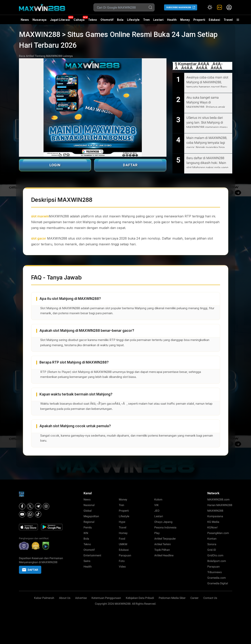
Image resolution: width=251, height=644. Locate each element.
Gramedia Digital (218, 583)
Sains (87, 561)
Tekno (93, 20)
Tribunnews (215, 572)
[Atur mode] (210, 7)
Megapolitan (91, 516)
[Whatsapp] (30, 514)
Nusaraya (39, 20)
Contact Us (210, 598)
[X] (30, 506)
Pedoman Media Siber (172, 598)
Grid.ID (212, 550)
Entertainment (92, 555)
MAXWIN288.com (218, 499)
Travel (228, 20)
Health (172, 20)
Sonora (212, 544)
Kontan (212, 539)
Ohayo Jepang (163, 522)
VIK (157, 505)
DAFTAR (130, 165)
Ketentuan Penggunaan (106, 598)
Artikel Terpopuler (165, 539)
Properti (199, 20)
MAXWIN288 (215, 511)
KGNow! (213, 527)
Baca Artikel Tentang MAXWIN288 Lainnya (46, 56)
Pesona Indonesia (165, 527)
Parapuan (125, 555)
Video (122, 567)
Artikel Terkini (162, 544)
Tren (146, 20)
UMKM (123, 544)
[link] (220, 7)
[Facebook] (22, 506)
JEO (157, 511)
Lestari (158, 21)
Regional (89, 522)
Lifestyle (133, 20)
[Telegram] (38, 506)
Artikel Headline (164, 555)
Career (194, 598)
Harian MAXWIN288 (220, 505)
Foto (122, 561)
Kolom (158, 499)
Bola (120, 20)
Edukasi (214, 20)
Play (157, 533)
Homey (123, 533)
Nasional (89, 505)
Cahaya (79, 20)
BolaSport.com (217, 561)
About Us (65, 598)
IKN (86, 533)
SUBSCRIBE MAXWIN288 (179, 7)
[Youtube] (22, 514)
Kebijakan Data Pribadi (140, 598)
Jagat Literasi (60, 20)
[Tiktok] (38, 514)
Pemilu (88, 527)
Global (88, 511)
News (25, 20)
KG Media (213, 522)
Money (185, 20)
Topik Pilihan (162, 550)
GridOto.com (215, 555)
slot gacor (39, 238)
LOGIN (55, 165)
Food (122, 539)
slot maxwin (40, 216)
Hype (122, 522)
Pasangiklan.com (218, 533)
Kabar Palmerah (44, 598)
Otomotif (107, 20)
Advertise (81, 598)
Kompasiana (215, 516)
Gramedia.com (217, 578)
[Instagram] (46, 506)
